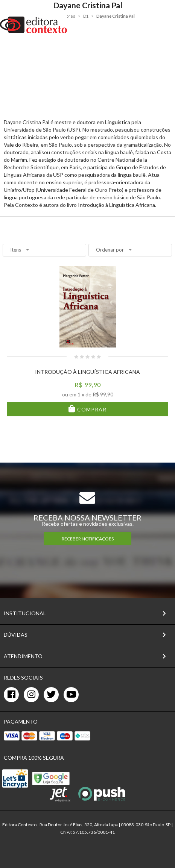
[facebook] (11, 695)
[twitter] (51, 695)
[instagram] (31, 695)
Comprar (91, 409)
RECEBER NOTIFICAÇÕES (88, 539)
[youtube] (71, 695)
